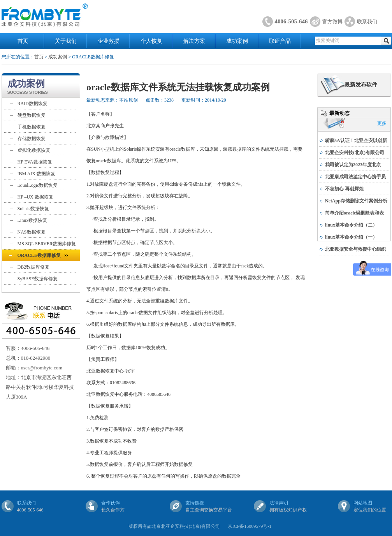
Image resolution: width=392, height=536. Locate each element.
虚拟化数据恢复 (34, 150)
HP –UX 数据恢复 (35, 197)
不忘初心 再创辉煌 (344, 189)
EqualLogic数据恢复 (38, 185)
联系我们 (367, 22)
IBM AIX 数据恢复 (36, 174)
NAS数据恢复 (32, 232)
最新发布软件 (361, 85)
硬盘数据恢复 (32, 115)
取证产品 (280, 41)
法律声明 (279, 503)
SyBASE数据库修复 (38, 279)
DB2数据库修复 (34, 267)
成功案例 (237, 41)
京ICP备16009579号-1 (250, 526)
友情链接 (195, 503)
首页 (23, 41)
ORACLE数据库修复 (39, 255)
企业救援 (109, 41)
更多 (382, 123)
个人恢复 (151, 41)
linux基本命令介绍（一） (351, 237)
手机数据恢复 (32, 127)
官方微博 (332, 22)
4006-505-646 (291, 21)
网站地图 (363, 503)
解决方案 (194, 41)
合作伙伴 (111, 503)
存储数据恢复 (32, 139)
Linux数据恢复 (33, 220)
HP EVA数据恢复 (35, 162)
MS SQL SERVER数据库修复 (47, 244)
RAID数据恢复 (33, 104)
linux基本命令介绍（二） (351, 225)
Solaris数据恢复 (33, 209)
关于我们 (66, 41)
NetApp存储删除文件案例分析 (356, 201)
